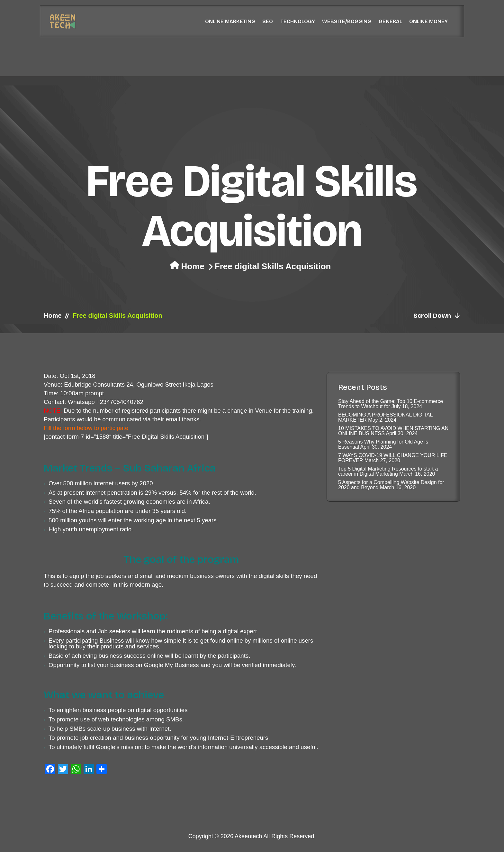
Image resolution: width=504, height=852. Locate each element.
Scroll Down (437, 316)
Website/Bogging (347, 21)
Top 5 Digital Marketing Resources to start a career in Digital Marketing (388, 471)
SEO (268, 21)
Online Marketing (230, 21)
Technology (298, 21)
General (390, 21)
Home (193, 266)
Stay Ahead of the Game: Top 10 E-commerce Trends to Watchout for (391, 404)
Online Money (428, 21)
